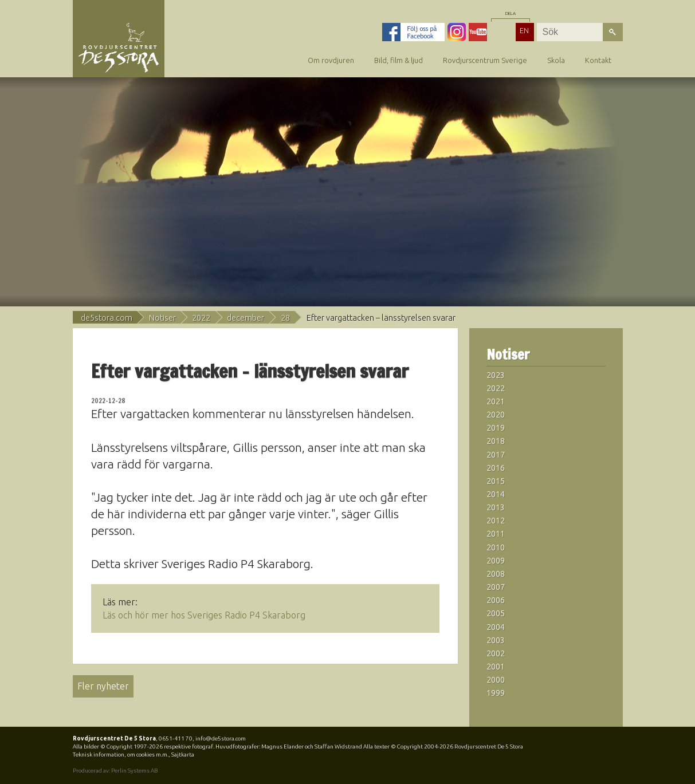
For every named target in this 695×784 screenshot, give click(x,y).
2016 (496, 468)
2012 (496, 521)
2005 (496, 613)
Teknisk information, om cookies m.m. (121, 755)
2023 (496, 375)
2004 (496, 627)
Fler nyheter (103, 686)
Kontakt (598, 60)
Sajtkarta (183, 755)
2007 (496, 587)
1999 (496, 693)
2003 (496, 640)
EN (524, 30)
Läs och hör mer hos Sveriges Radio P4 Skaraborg (204, 615)
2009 (496, 561)
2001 (496, 667)
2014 (496, 494)
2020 (496, 415)
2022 (201, 318)
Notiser (162, 318)
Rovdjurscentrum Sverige (485, 60)
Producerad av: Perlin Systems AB (115, 771)
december (246, 318)
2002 (496, 653)
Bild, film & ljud (398, 60)
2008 (496, 574)
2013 (496, 507)
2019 (496, 428)
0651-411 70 (176, 738)
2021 (496, 401)
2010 (496, 547)
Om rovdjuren (331, 60)
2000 (496, 680)
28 (285, 318)
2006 (496, 600)
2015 (496, 481)
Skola (556, 60)
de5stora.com (107, 318)
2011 (496, 534)
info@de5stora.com (221, 738)
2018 (496, 441)
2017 (496, 455)
